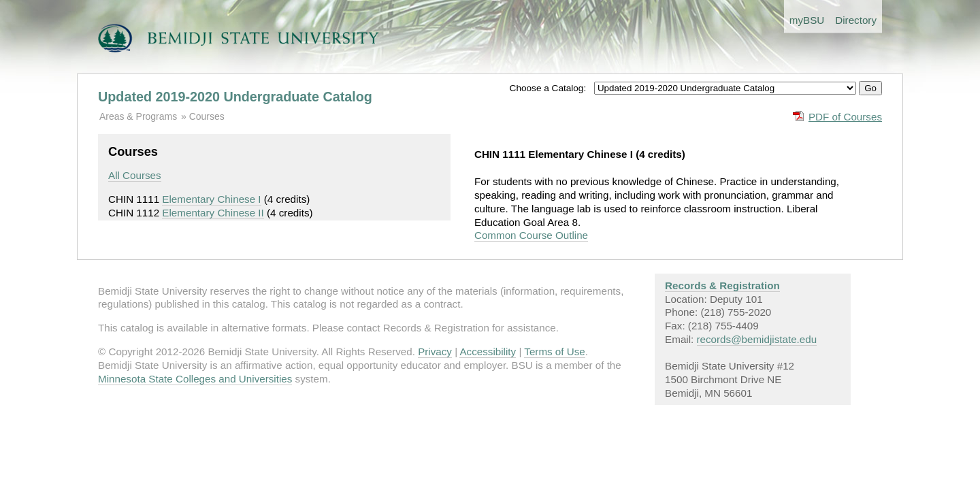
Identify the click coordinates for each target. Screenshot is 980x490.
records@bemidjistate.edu (757, 339)
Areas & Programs (138, 116)
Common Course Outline (531, 235)
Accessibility (488, 352)
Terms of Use (554, 352)
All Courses (135, 175)
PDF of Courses (845, 117)
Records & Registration (722, 285)
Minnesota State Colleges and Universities (195, 379)
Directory (856, 20)
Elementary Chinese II (213, 213)
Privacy (435, 352)
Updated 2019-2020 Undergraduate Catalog (235, 97)
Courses (207, 116)
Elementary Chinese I (211, 199)
